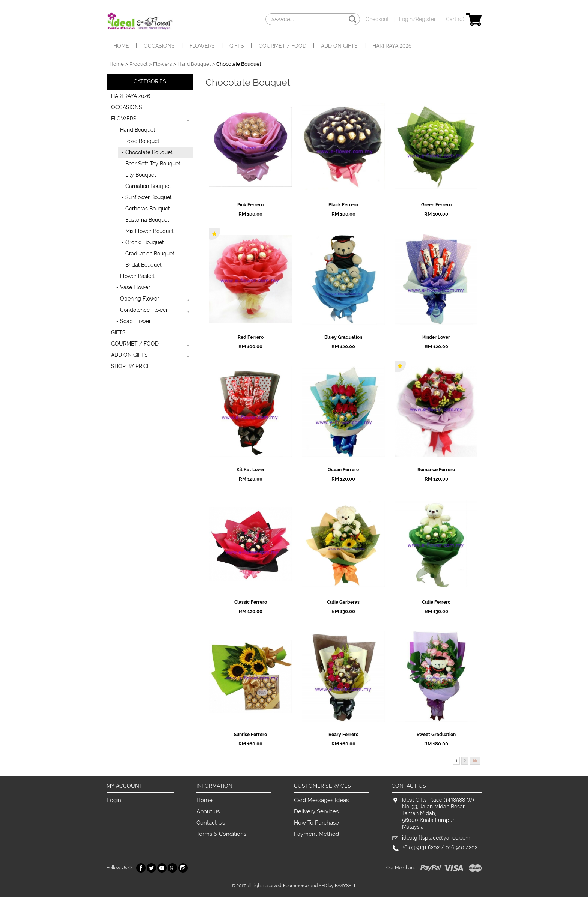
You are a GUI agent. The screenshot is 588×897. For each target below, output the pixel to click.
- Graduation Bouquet (148, 254)
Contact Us (211, 823)
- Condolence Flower (142, 310)
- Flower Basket (135, 276)
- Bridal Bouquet (142, 265)
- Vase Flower (133, 287)
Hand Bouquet (194, 64)
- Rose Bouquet (140, 141)
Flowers (162, 64)
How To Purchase (316, 823)
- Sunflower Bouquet (147, 197)
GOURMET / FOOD (283, 46)
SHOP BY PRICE (131, 366)
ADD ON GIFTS (339, 46)
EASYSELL (346, 886)
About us (208, 811)
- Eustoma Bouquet (145, 220)
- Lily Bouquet (139, 175)
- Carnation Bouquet (146, 186)
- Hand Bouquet (136, 130)
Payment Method (316, 834)
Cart (464, 19)
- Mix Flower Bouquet (148, 231)
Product (138, 64)
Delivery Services (316, 811)
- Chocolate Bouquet (147, 152)
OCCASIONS (159, 46)
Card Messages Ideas (321, 800)
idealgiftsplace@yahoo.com (436, 838)
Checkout (377, 19)
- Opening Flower (138, 299)
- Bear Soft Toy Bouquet (151, 164)
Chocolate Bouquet (239, 64)
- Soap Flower (133, 321)
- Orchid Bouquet (143, 242)
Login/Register (417, 19)
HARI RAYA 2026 (392, 46)
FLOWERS (202, 46)
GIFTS (237, 46)
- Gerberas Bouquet (146, 209)
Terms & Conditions (221, 834)
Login (114, 800)
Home (121, 46)
